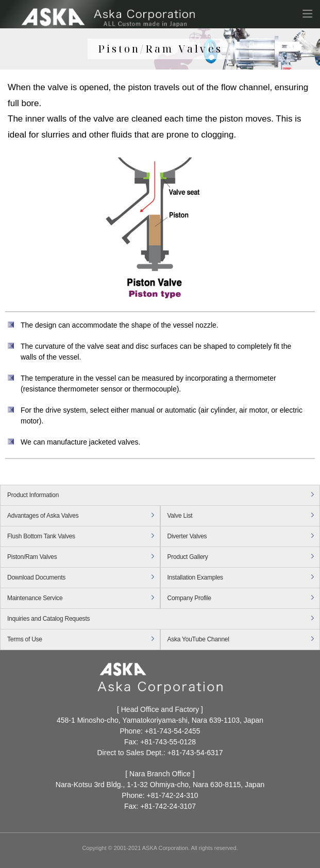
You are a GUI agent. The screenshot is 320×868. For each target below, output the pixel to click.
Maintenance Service (35, 598)
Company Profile (189, 598)
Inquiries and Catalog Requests (48, 619)
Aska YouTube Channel (198, 639)
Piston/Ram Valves (32, 557)
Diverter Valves (187, 536)
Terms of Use (25, 639)
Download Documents (36, 577)
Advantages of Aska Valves (43, 516)
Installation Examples (195, 577)
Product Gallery (188, 557)
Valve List (180, 516)
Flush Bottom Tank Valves (41, 536)
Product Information (33, 495)
